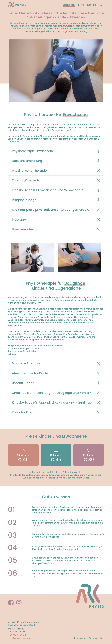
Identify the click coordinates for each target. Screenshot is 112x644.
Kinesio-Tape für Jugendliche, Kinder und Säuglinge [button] (56, 403)
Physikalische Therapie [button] (56, 171)
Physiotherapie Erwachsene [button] (56, 151)
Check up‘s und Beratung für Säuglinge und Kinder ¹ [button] (56, 393)
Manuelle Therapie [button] (56, 363)
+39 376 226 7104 (17, 635)
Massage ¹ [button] (56, 220)
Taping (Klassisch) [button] (56, 180)
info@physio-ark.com (20, 638)
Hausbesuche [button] (56, 229)
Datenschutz (95, 638)
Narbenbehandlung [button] (56, 161)
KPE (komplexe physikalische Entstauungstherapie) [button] (56, 210)
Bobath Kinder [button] (56, 383)
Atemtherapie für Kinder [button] (56, 373)
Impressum (80, 638)
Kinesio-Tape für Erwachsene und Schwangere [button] (56, 190)
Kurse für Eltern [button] (56, 412)
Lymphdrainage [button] (56, 200)
